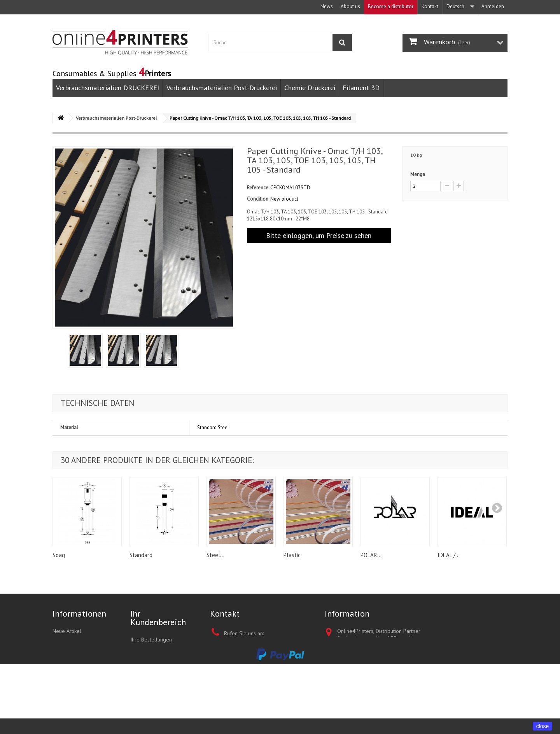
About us (350, 6)
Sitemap (62, 682)
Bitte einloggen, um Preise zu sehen (319, 235)
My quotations (146, 650)
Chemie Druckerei (310, 88)
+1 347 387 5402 (269, 645)
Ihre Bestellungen (151, 640)
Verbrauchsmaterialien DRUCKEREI (108, 88)
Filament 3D (361, 88)
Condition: (258, 199)
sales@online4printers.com (272, 703)
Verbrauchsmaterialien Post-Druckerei (222, 88)
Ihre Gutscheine (148, 690)
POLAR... (371, 555)
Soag (59, 555)
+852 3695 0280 (277, 685)
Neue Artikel (67, 631)
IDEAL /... (449, 555)
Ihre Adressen (147, 670)
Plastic (292, 555)
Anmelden (493, 6)
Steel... (215, 555)
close (543, 726)
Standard (141, 555)
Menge (418, 174)
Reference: (258, 188)
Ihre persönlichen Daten (158, 680)
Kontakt (430, 6)
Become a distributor (391, 6)
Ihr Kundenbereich (158, 618)
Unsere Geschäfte (73, 671)
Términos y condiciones (80, 651)
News (327, 6)
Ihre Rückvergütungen (156, 660)
